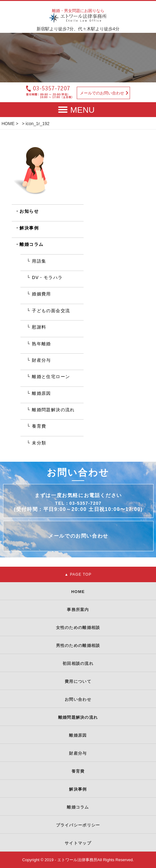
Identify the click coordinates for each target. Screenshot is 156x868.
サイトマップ (78, 843)
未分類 (39, 443)
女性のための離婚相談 (78, 628)
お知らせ (29, 211)
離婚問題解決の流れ (53, 410)
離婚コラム (31, 244)
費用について (78, 681)
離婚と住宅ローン (51, 377)
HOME (8, 124)
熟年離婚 (41, 344)
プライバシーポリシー (78, 825)
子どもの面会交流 (51, 311)
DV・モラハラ (47, 277)
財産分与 (41, 360)
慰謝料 (39, 327)
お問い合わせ (78, 699)
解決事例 (29, 228)
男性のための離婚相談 (78, 646)
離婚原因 (41, 393)
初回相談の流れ (78, 663)
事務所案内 (78, 610)
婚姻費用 (41, 294)
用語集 (39, 261)
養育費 (39, 426)
